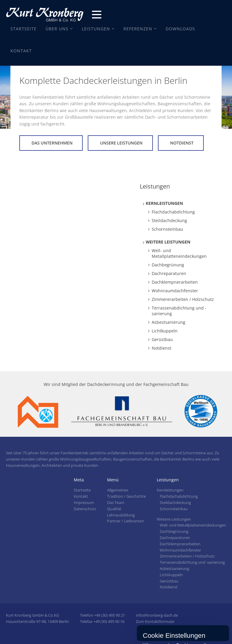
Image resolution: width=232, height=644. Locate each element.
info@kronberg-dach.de (157, 615)
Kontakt (21, 51)
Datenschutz (85, 509)
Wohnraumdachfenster (175, 291)
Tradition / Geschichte (126, 496)
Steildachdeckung (169, 220)
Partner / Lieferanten (126, 521)
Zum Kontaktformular (155, 621)
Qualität (114, 509)
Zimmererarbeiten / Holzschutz (183, 299)
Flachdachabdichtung (173, 212)
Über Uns (57, 29)
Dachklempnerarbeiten (175, 282)
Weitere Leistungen (168, 242)
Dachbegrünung (168, 265)
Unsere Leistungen (121, 143)
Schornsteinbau (167, 229)
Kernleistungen (164, 203)
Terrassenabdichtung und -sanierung (179, 311)
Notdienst (182, 143)
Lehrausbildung (121, 515)
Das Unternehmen (52, 143)
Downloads (180, 29)
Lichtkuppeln (165, 331)
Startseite (23, 29)
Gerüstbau (162, 339)
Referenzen (138, 29)
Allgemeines (118, 490)
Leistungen (96, 29)
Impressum (84, 502)
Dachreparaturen (169, 273)
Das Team (116, 502)
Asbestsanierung (168, 322)
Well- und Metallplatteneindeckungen (179, 253)
